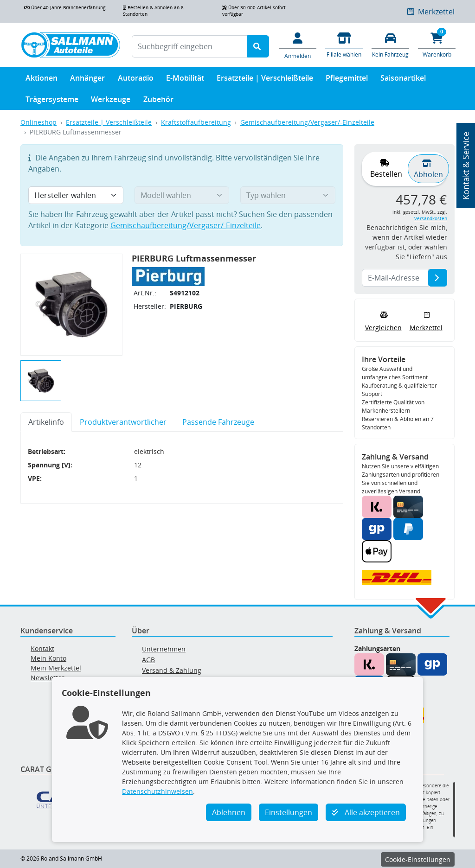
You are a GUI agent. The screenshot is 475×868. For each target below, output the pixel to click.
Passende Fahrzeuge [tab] (218, 422)
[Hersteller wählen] (76, 195)
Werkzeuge (111, 101)
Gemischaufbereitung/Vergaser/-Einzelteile (307, 122)
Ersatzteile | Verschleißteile (265, 80)
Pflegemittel (347, 80)
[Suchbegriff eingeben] (190, 46)
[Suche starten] (258, 46)
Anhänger (87, 80)
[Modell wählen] (182, 195)
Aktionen (42, 80)
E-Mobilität (185, 80)
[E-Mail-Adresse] (438, 278)
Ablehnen (229, 812)
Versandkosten (431, 219)
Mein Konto (48, 658)
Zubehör (158, 101)
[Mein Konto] (298, 45)
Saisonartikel (403, 80)
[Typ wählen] (288, 195)
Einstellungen (289, 812)
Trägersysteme (52, 101)
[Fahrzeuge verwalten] (391, 44)
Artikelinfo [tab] (46, 422)
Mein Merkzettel (56, 668)
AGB (148, 660)
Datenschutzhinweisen (157, 791)
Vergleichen (383, 321)
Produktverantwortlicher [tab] (123, 422)
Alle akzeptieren (366, 812)
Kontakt (42, 648)
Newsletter (48, 678)
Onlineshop (39, 122)
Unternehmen (164, 649)
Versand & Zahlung (172, 670)
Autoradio (136, 80)
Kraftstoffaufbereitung (196, 122)
